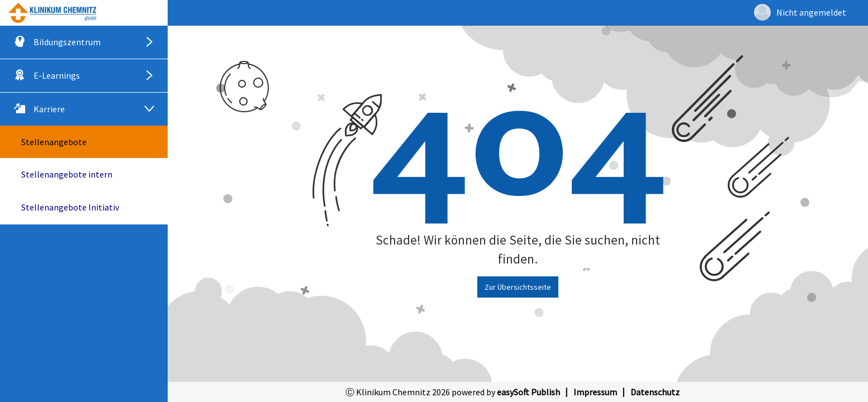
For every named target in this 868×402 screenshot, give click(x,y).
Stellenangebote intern (67, 174)
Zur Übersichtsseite (518, 287)
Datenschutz (655, 392)
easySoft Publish (528, 392)
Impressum (595, 392)
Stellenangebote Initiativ (70, 207)
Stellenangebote (54, 142)
